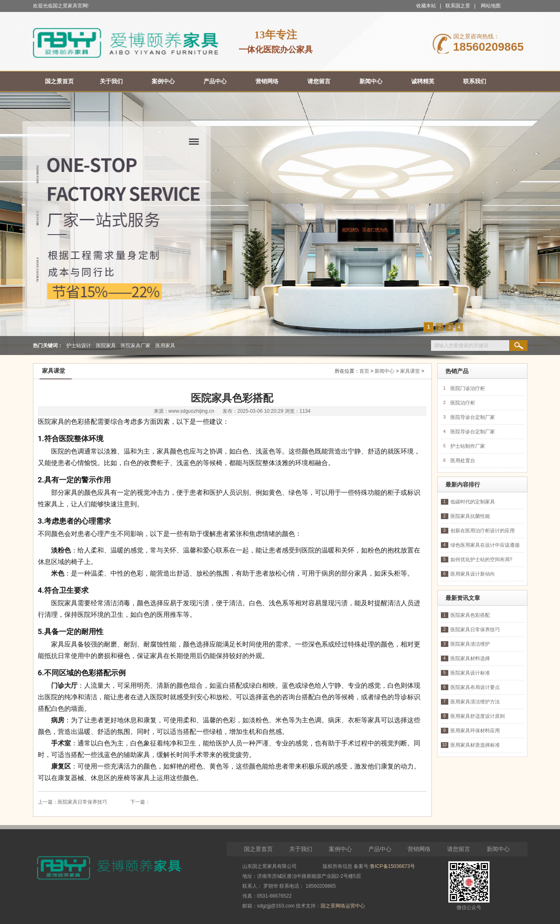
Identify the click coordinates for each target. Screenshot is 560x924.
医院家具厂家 (136, 346)
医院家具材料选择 (470, 658)
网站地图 (491, 6)
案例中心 (340, 849)
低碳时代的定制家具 (473, 502)
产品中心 (380, 849)
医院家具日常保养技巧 (82, 802)
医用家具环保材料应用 (475, 731)
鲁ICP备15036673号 (392, 866)
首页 (364, 371)
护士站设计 (79, 346)
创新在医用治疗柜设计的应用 (483, 531)
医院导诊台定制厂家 (473, 417)
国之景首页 (258, 849)
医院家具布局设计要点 (475, 687)
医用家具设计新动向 (473, 574)
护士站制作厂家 (468, 446)
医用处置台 (463, 461)
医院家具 (106, 346)
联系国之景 (458, 6)
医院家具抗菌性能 (470, 516)
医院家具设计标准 (470, 673)
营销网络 (419, 849)
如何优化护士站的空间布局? (482, 560)
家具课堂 (410, 371)
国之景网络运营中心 (343, 906)
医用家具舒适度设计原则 (478, 716)
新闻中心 (384, 371)
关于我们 (301, 849)
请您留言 (459, 849)
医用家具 (165, 346)
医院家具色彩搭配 (470, 615)
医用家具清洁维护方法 (475, 702)
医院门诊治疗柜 (468, 388)
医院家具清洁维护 (470, 644)
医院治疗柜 (463, 403)
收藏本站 (426, 6)
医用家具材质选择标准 (475, 745)
